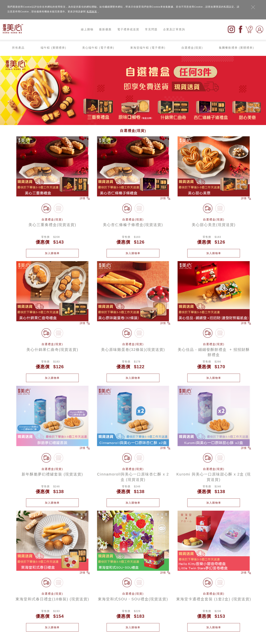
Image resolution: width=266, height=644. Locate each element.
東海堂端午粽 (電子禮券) (148, 48)
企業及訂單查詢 (174, 29)
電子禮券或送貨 (128, 29)
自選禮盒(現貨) (192, 48)
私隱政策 (92, 12)
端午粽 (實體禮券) (53, 48)
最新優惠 (105, 29)
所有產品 (18, 48)
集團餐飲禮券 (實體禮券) (236, 48)
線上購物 (87, 29)
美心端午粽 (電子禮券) (98, 48)
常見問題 (151, 29)
